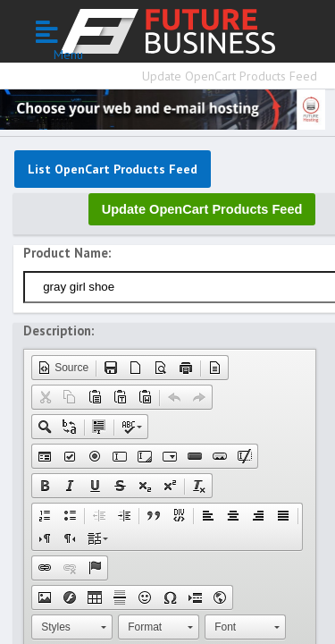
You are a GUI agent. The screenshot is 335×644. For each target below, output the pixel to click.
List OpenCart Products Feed (113, 169)
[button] (63, 368)
